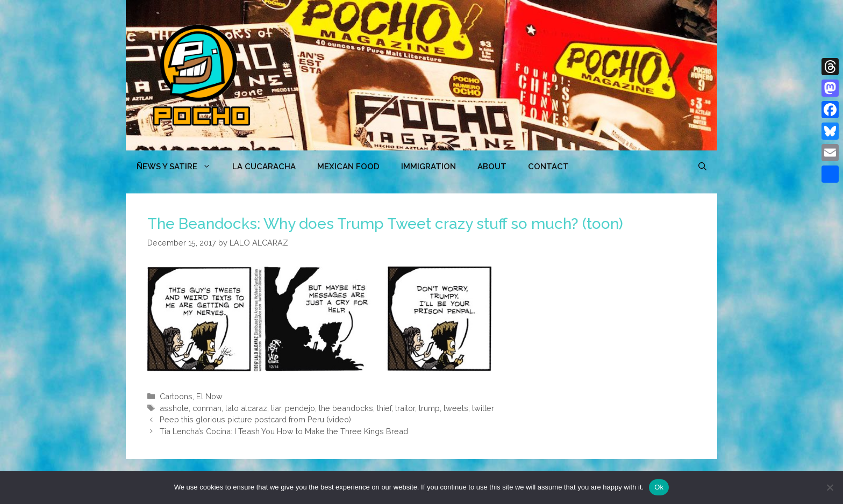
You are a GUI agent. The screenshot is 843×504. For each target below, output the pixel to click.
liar (276, 408)
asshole (174, 408)
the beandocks (346, 408)
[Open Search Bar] (702, 167)
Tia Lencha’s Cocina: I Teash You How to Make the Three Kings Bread (284, 431)
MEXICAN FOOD (348, 167)
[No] (830, 487)
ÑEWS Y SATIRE (179, 167)
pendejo (300, 408)
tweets (456, 408)
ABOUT (492, 167)
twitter (483, 408)
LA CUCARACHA (264, 167)
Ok (659, 487)
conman (207, 408)
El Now (209, 396)
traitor (405, 408)
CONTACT (548, 167)
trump (429, 408)
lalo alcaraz (246, 408)
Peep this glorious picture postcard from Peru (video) (255, 419)
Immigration (428, 167)
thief (384, 408)
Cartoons (176, 396)
